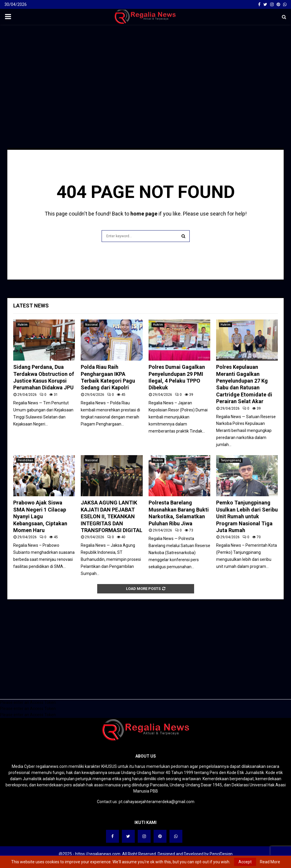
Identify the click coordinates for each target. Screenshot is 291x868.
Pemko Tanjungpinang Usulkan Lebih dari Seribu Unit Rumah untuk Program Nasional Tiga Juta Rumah (247, 516)
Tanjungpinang (231, 460)
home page (144, 214)
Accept (245, 862)
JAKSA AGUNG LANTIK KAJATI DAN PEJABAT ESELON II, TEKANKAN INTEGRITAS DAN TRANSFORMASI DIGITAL (112, 516)
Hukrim (23, 325)
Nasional (91, 325)
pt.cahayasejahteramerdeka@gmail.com (157, 802)
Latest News (31, 306)
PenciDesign (221, 854)
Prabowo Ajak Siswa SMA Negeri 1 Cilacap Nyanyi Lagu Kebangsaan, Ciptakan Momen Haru (40, 516)
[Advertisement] (145, 72)
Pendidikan (25, 460)
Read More (270, 862)
